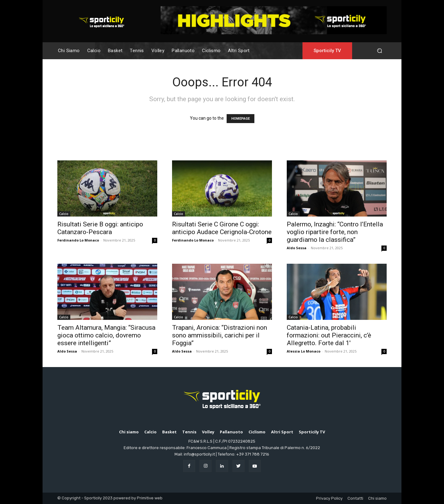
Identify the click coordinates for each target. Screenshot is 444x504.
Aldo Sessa (297, 248)
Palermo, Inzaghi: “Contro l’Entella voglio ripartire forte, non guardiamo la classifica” (335, 232)
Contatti (355, 498)
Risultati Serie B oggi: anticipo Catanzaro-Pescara (100, 228)
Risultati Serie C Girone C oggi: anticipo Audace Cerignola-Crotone (222, 228)
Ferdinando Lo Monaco (78, 240)
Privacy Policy (329, 498)
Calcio (64, 214)
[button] (379, 51)
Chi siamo (377, 498)
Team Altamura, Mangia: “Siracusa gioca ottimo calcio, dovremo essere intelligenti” (106, 335)
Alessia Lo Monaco (304, 351)
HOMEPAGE (240, 119)
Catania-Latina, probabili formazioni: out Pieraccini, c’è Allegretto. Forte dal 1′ (329, 335)
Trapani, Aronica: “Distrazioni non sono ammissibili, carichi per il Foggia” (220, 335)
